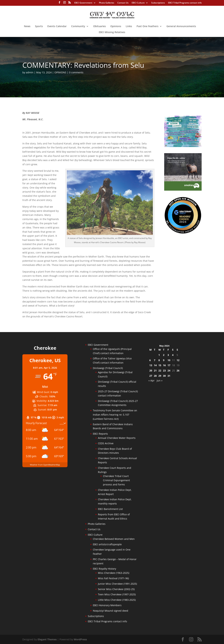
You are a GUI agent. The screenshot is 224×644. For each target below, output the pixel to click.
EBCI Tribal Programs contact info (185, 3)
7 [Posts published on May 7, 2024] (155, 360)
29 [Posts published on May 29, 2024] (160, 376)
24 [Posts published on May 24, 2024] (169, 370)
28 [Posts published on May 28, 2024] (155, 376)
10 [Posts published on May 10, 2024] (169, 360)
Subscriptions (158, 3)
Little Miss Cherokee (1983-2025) (117, 600)
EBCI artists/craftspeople (107, 544)
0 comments (76, 72)
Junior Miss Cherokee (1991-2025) (117, 584)
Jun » (160, 380)
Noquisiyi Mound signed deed (111, 611)
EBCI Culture (138, 3)
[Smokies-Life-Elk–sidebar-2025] (183, 190)
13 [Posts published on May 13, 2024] (151, 365)
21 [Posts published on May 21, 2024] (155, 370)
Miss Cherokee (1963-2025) (114, 573)
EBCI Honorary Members (107, 605)
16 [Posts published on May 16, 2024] (164, 365)
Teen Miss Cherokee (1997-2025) (117, 594)
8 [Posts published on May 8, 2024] (159, 360)
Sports (39, 26)
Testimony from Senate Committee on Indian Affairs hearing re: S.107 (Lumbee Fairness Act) (115, 415)
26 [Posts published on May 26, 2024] (178, 370)
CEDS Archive (106, 443)
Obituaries (99, 26)
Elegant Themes (47, 639)
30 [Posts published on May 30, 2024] (164, 376)
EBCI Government (83, 3)
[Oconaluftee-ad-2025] (183, 233)
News (27, 26)
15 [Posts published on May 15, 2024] (160, 365)
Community (78, 26)
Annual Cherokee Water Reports (117, 438)
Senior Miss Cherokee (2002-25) (116, 589)
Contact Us (123, 3)
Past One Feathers (147, 26)
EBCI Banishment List (110, 509)
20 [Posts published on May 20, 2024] (151, 370)
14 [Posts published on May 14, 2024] (155, 365)
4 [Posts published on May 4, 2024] (173, 355)
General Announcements (181, 26)
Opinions (116, 26)
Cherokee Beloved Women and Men (114, 539)
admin (30, 72)
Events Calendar (57, 26)
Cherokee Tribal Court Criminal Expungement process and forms (116, 480)
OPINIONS (60, 72)
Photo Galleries (107, 3)
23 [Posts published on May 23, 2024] (164, 370)
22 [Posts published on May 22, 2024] (160, 370)
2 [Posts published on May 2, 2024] (164, 355)
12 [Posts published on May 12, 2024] (178, 360)
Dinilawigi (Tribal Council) (108, 368)
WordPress (80, 639)
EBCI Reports (100, 434)
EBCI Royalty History (104, 569)
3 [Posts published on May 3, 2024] (168, 355)
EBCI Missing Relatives (112, 32)
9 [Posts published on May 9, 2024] (164, 360)
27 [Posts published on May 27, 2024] (151, 376)
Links (129, 26)
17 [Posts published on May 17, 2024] (169, 365)
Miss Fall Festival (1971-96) (113, 578)
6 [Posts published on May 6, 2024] (150, 360)
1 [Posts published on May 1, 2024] (159, 355)
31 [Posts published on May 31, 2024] (169, 376)
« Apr (152, 380)
